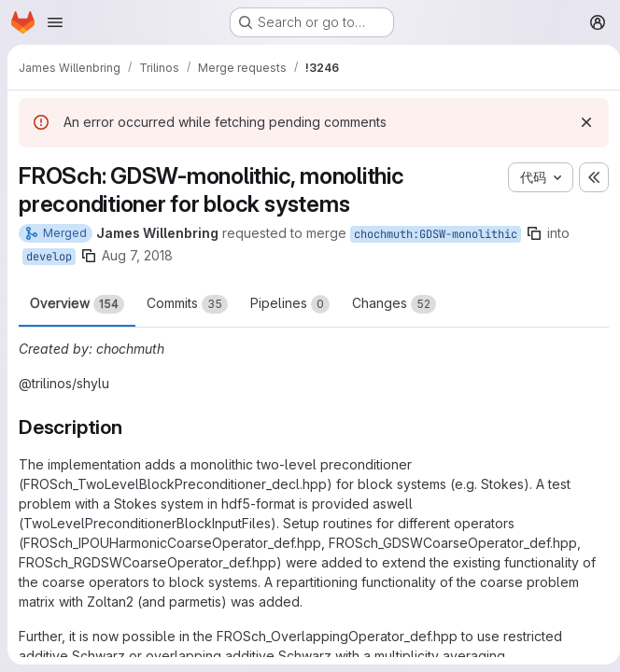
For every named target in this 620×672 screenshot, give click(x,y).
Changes (394, 304)
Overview (77, 304)
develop (49, 257)
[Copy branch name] (534, 233)
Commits (187, 304)
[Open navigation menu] (55, 22)
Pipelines (290, 304)
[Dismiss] (579, 122)
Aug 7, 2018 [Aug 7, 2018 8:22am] (137, 255)
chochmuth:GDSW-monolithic (436, 234)
